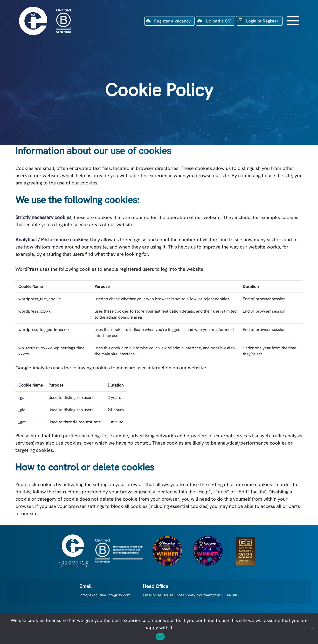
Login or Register (262, 21)
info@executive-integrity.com (105, 595)
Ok (160, 637)
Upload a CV (218, 21)
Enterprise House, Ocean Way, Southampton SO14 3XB (191, 595)
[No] (312, 629)
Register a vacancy (172, 21)
